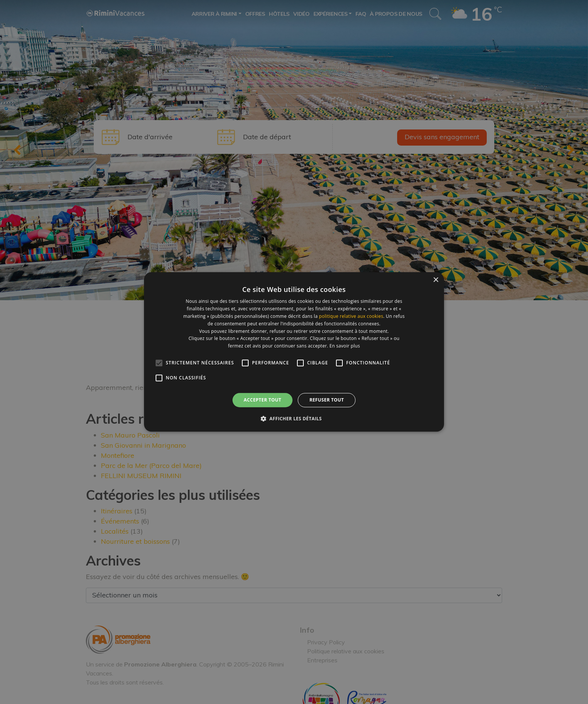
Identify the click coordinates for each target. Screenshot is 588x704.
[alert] (294, 352)
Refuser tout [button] (327, 400)
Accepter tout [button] (262, 400)
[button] (294, 419)
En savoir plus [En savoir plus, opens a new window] (345, 346)
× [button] (436, 280)
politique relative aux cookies (351, 316)
